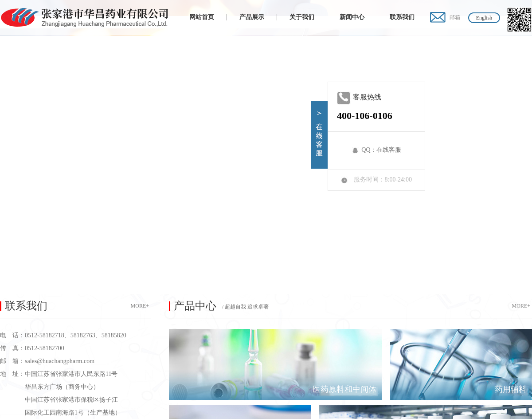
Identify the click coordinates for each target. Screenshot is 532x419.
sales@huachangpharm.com (60, 361)
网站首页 (202, 17)
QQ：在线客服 (381, 150)
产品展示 (252, 17)
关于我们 (302, 17)
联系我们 (402, 17)
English (484, 18)
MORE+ (140, 306)
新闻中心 (352, 17)
